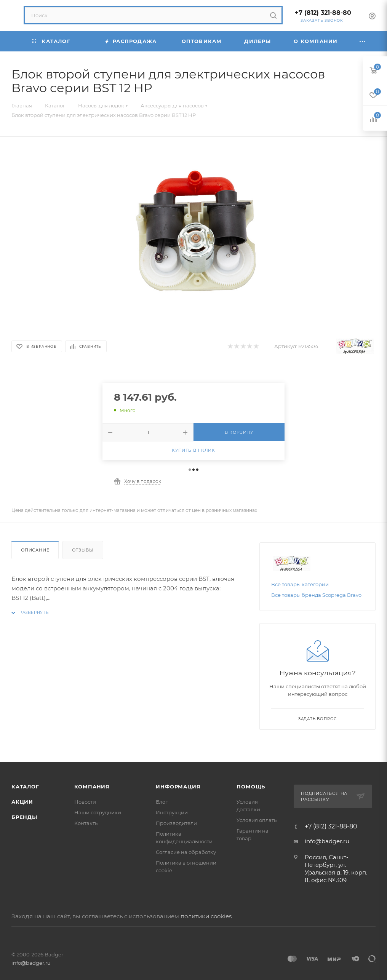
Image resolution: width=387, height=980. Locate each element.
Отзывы (83, 550)
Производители (176, 823)
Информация (178, 787)
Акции (22, 802)
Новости (85, 802)
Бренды (24, 817)
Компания (92, 787)
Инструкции (172, 812)
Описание (35, 550)
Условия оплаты (257, 820)
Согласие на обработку (186, 852)
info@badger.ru (327, 841)
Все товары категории (300, 584)
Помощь (251, 787)
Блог (162, 802)
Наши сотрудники (98, 812)
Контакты (86, 823)
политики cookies (206, 916)
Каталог (25, 787)
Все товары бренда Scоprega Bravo (316, 595)
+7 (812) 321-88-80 (323, 13)
